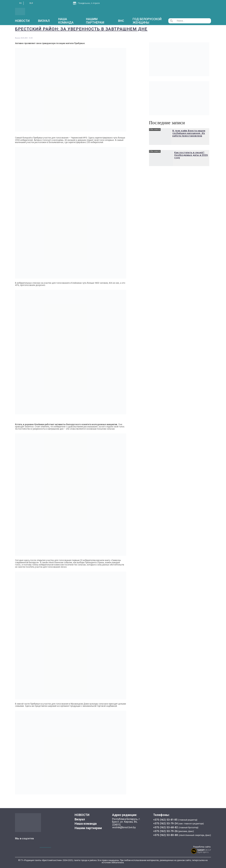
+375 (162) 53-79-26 (165, 831)
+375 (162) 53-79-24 (165, 823)
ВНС (121, 21)
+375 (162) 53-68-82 (166, 827)
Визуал (44, 21)
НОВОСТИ (22, 21)
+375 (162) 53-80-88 (166, 835)
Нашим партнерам (95, 21)
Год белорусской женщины (147, 21)
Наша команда (66, 21)
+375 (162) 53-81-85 (166, 820)
